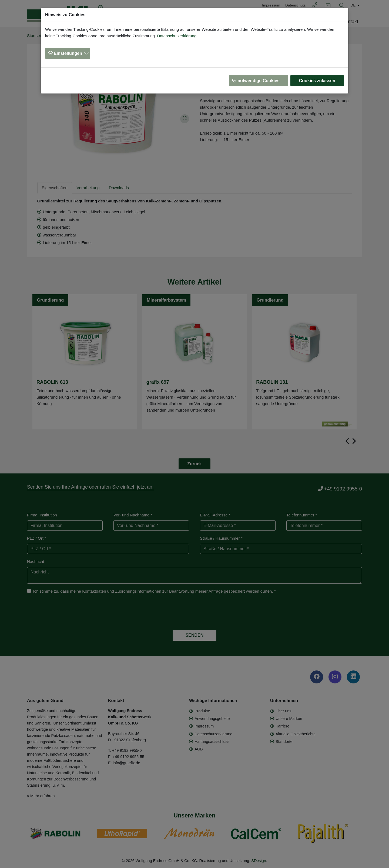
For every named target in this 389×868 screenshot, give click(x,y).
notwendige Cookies (259, 81)
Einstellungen (68, 53)
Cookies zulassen (317, 81)
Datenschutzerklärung (177, 36)
